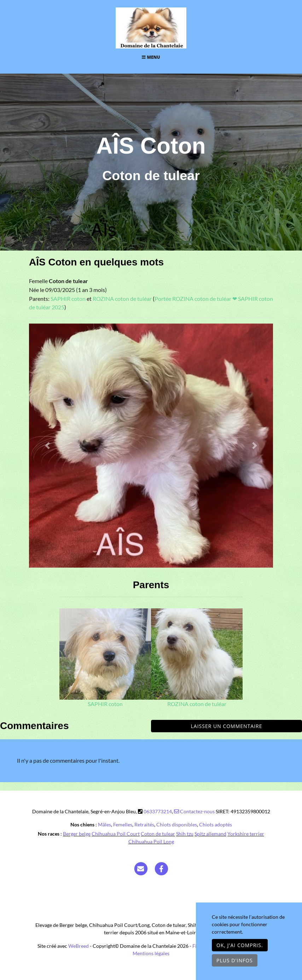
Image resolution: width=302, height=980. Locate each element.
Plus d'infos (235, 960)
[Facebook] (162, 868)
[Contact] (141, 868)
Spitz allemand (210, 834)
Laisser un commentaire (227, 726)
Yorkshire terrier (246, 834)
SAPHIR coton (69, 299)
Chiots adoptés (216, 824)
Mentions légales (151, 953)
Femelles (123, 824)
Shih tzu (185, 834)
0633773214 (158, 811)
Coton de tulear (158, 834)
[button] (47, 446)
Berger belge (77, 834)
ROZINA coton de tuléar (123, 299)
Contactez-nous (194, 811)
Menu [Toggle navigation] (151, 57)
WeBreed (79, 946)
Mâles (104, 824)
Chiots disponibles (177, 824)
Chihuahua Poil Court (116, 834)
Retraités (144, 824)
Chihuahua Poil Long (151, 841)
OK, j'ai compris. (240, 945)
